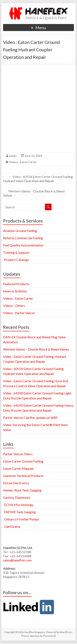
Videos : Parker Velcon (19, 313)
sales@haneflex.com (17, 560)
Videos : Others (14, 306)
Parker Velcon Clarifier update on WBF (30, 418)
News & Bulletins (15, 291)
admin (13, 156)
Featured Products (16, 284)
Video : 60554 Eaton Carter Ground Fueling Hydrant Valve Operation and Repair (38, 179)
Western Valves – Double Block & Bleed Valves (34, 193)
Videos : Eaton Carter (23, 162)
